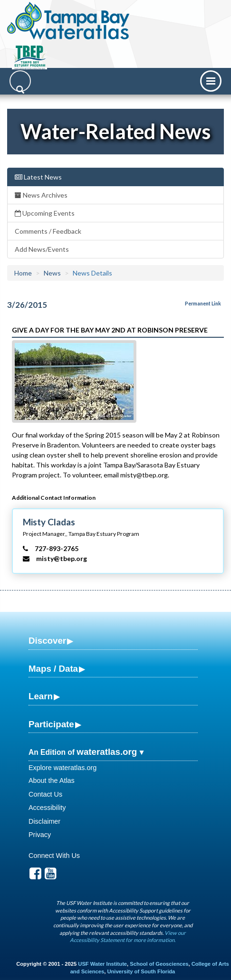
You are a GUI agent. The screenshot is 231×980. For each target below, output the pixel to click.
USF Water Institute (102, 964)
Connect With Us (54, 856)
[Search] (20, 81)
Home (23, 273)
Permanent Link (203, 304)
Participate (51, 724)
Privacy (40, 835)
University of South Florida (141, 971)
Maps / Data (53, 669)
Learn (41, 696)
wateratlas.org (107, 752)
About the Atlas (52, 780)
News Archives (41, 195)
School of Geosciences (159, 964)
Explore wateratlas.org (63, 768)
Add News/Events (42, 249)
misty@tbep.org (62, 558)
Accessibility (47, 808)
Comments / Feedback (48, 231)
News (52, 273)
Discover (47, 641)
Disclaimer (44, 821)
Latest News (38, 177)
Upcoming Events (45, 213)
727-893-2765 (57, 548)
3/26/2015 (27, 305)
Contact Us (45, 794)
